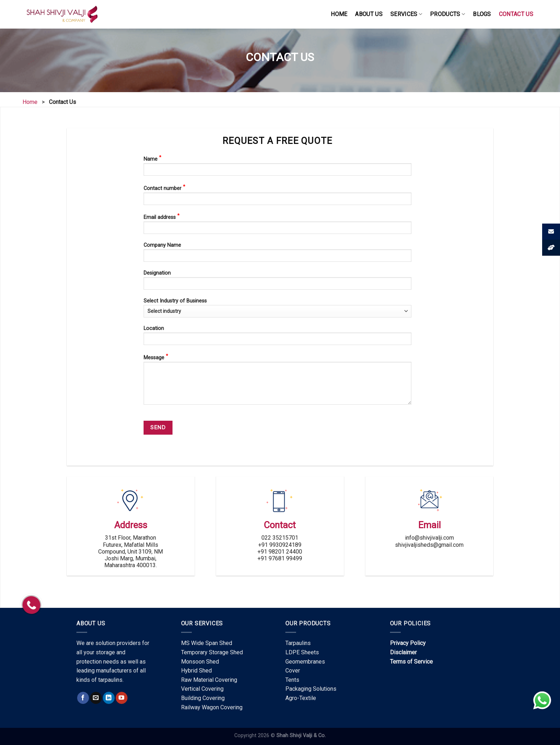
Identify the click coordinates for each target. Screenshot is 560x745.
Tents (292, 680)
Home (30, 102)
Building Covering (203, 698)
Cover (293, 671)
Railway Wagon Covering (212, 707)
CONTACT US (516, 14)
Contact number (277, 197)
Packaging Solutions (311, 689)
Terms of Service (411, 662)
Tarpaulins (298, 643)
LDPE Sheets (302, 652)
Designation (277, 282)
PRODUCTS (447, 14)
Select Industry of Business (277, 308)
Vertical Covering (202, 689)
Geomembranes (305, 662)
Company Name (277, 254)
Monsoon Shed (200, 662)
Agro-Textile (301, 698)
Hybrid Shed (196, 671)
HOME (339, 14)
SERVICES (406, 14)
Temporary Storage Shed (212, 652)
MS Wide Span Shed (207, 643)
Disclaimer (403, 652)
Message (277, 381)
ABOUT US (369, 14)
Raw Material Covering (209, 680)
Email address (277, 226)
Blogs (482, 14)
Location (277, 338)
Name (277, 167)
